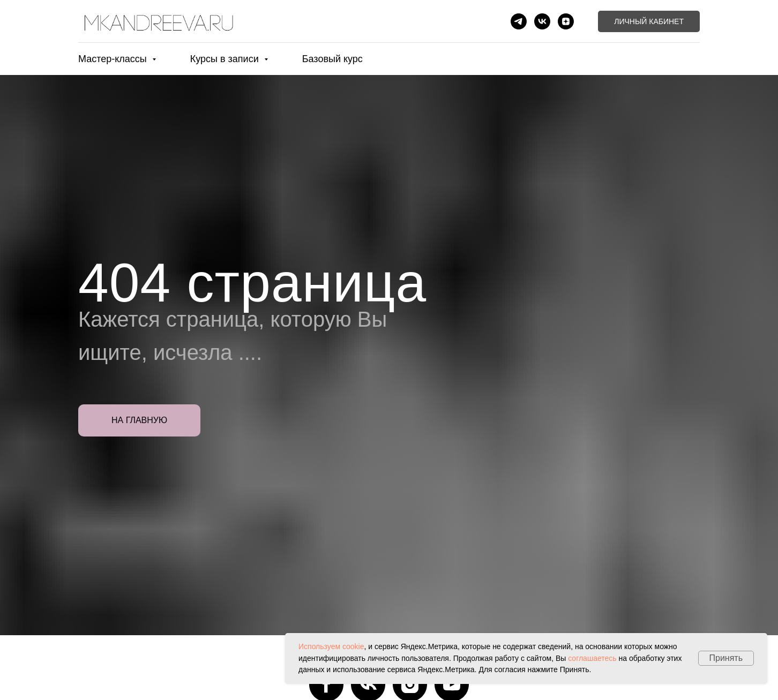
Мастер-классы (114, 59)
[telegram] (519, 21)
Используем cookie (331, 646)
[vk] (542, 21)
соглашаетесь (592, 658)
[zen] (566, 21)
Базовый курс (332, 59)
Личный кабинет (649, 21)
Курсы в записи (226, 59)
